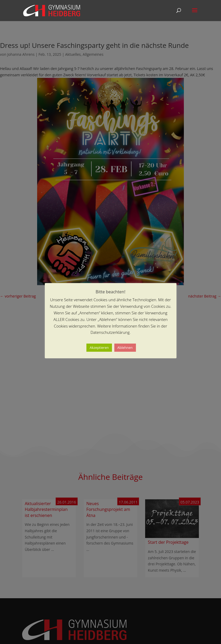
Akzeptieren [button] (99, 348)
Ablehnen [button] (125, 348)
